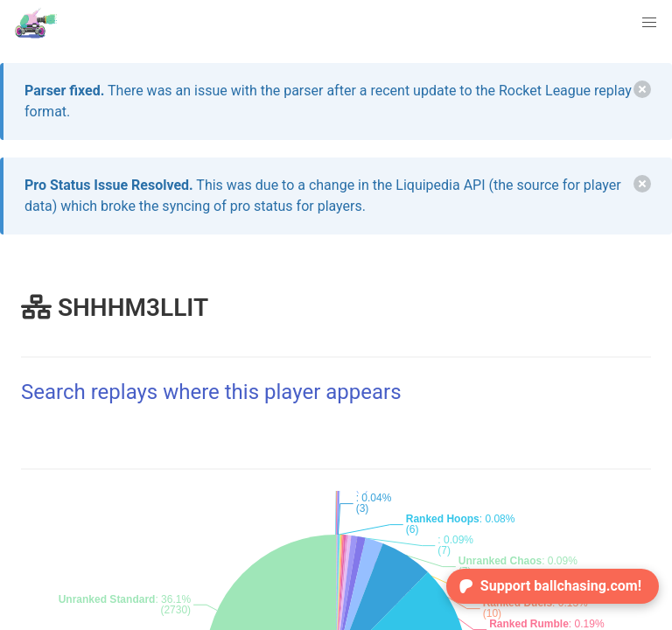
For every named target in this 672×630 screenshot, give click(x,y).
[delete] (642, 89)
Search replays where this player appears (211, 392)
